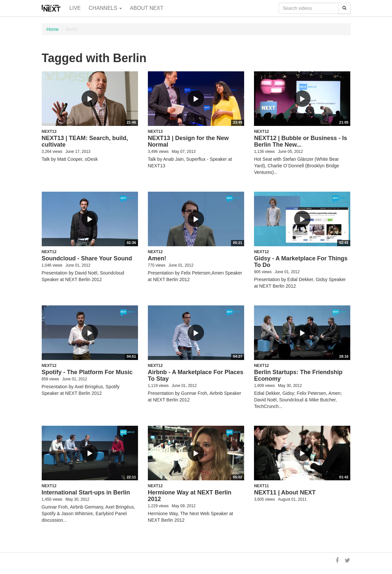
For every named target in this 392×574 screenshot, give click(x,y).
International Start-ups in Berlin (86, 492)
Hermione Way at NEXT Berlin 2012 (190, 496)
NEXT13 (49, 132)
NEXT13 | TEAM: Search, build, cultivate (85, 141)
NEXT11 (261, 486)
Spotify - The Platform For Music (87, 372)
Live (75, 8)
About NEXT (147, 8)
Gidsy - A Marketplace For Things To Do (301, 262)
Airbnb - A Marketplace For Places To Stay (196, 375)
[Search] (344, 8)
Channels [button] (105, 8)
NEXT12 (261, 132)
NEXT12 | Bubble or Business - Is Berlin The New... (300, 141)
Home (53, 29)
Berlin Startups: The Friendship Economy (298, 375)
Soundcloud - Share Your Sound (87, 258)
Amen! (157, 258)
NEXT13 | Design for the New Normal (188, 141)
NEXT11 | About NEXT (285, 492)
